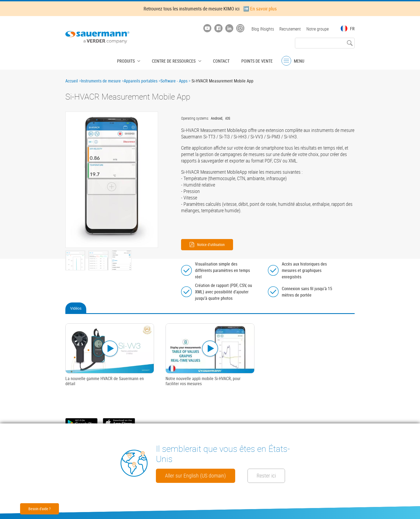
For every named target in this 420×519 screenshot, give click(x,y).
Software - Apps (174, 81)
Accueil (72, 81)
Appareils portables (141, 81)
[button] (112, 180)
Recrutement (289, 29)
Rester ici (177, 475)
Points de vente (252, 60)
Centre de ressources (175, 60)
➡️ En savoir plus (260, 9)
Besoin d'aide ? (40, 509)
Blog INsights (261, 29)
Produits (132, 60)
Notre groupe (318, 29)
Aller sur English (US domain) (200, 460)
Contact (219, 60)
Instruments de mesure (101, 81)
